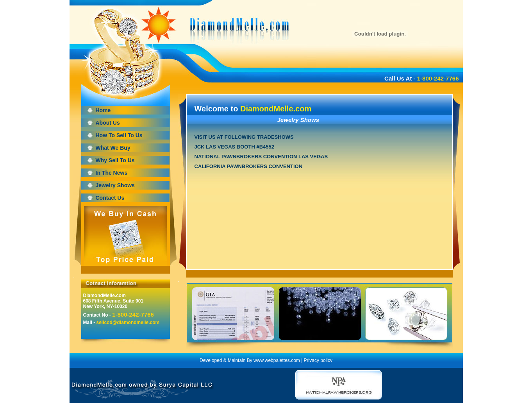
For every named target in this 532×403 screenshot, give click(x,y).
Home (103, 110)
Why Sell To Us (115, 160)
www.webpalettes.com (277, 360)
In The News (112, 173)
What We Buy (113, 148)
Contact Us (110, 198)
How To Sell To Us (119, 135)
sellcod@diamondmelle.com (128, 322)
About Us (108, 123)
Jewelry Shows (115, 185)
